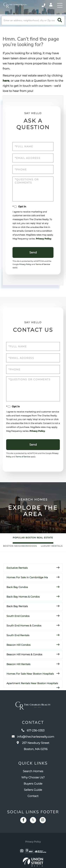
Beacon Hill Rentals (18, 664)
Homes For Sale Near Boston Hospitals (30, 674)
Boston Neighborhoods (20, 546)
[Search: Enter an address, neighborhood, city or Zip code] (33, 20)
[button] (60, 20)
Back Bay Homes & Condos (23, 597)
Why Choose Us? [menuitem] (33, 778)
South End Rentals (18, 635)
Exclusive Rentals (17, 568)
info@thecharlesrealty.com (33, 737)
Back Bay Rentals (17, 606)
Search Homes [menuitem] (33, 771)
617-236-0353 (33, 731)
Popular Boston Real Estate (33, 538)
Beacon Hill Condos (18, 645)
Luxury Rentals (52, 546)
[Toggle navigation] (60, 5)
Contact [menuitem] (33, 796)
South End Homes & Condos (24, 626)
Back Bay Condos (17, 587)
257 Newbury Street (33, 746)
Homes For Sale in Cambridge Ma (27, 577)
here (6, 81)
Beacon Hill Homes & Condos (24, 654)
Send (33, 252)
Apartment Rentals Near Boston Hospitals (32, 683)
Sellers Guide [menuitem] (33, 790)
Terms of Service (43, 264)
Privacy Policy (44, 239)
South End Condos (18, 616)
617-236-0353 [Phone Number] (43, 5)
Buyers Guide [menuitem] (33, 784)
